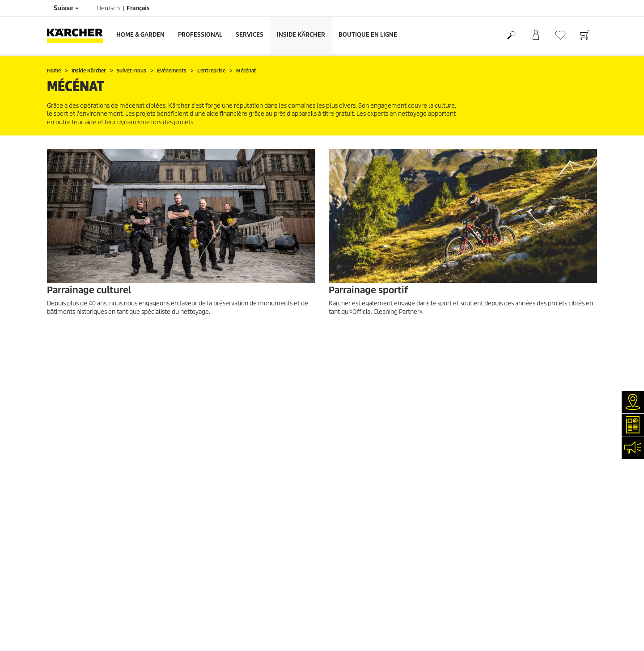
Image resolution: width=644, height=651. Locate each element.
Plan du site (344, 526)
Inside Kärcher (301, 35)
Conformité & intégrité (76, 602)
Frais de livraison (69, 397)
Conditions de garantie (358, 516)
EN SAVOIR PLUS (80, 336)
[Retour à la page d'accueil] (78, 35)
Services (250, 35)
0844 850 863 (271, 546)
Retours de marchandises (80, 440)
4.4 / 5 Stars (485, 418)
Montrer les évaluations (501, 440)
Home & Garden (140, 35)
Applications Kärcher (74, 569)
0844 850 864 (248, 567)
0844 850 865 (216, 593)
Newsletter (61, 548)
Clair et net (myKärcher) (78, 516)
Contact (57, 537)
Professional (200, 35)
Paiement (60, 418)
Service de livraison (72, 408)
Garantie (58, 429)
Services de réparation (76, 505)
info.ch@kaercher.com (236, 604)
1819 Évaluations (492, 429)
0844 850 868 (262, 556)
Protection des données (360, 505)
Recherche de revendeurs (81, 494)
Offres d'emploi (68, 580)
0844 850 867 (271, 578)
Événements (64, 559)
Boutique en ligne (368, 35)
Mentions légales (351, 494)
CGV (52, 450)
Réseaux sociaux (68, 591)
